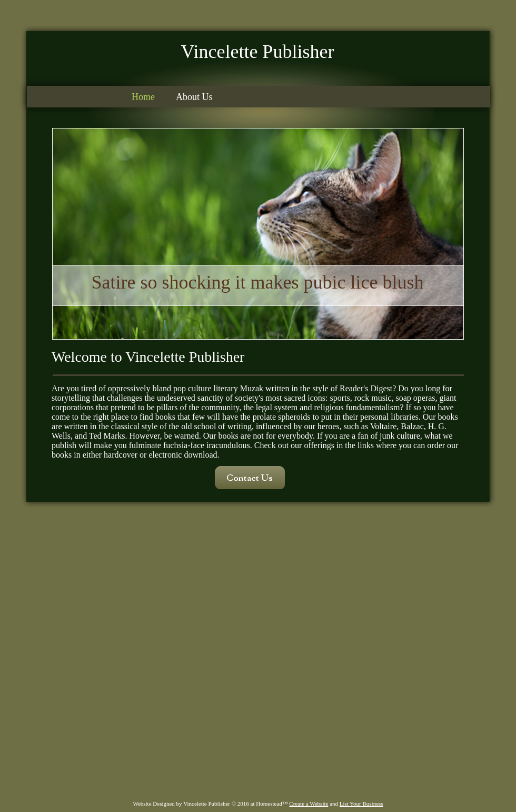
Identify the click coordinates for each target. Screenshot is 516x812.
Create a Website (309, 804)
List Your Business (361, 804)
